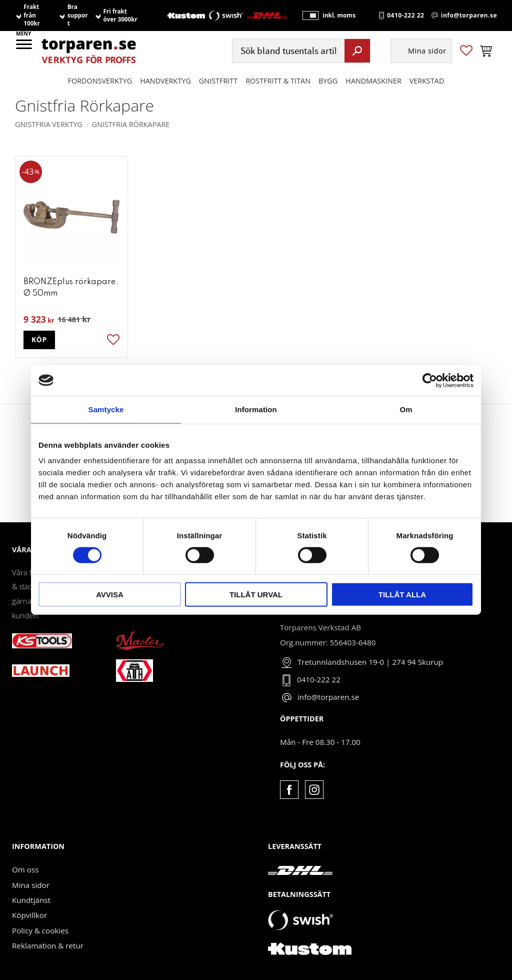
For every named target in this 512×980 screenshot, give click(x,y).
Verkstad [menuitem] (427, 81)
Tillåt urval (256, 595)
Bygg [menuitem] (328, 81)
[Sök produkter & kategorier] (287, 51)
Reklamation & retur (48, 945)
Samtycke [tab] (106, 409)
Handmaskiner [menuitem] (373, 81)
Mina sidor (31, 885)
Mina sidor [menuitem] (427, 51)
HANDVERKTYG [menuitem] (165, 81)
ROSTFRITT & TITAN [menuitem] (278, 81)
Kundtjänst (31, 900)
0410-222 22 (405, 16)
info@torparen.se (469, 16)
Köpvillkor (29, 915)
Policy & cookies (40, 930)
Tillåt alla (402, 595)
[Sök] (357, 51)
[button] (25, 48)
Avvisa (110, 595)
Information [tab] (256, 409)
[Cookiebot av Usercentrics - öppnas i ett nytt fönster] (430, 380)
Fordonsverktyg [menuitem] (100, 81)
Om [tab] (406, 409)
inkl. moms (339, 15)
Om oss (25, 869)
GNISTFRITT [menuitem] (218, 81)
